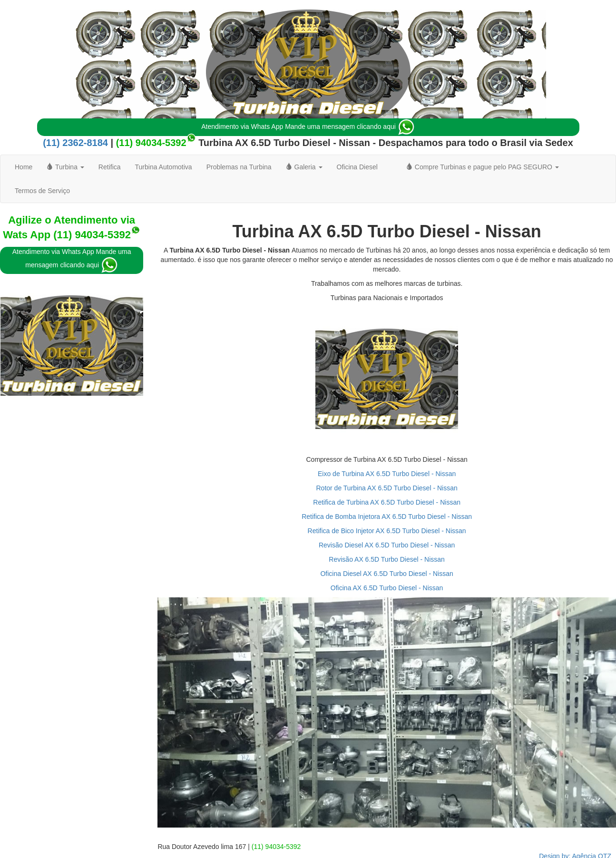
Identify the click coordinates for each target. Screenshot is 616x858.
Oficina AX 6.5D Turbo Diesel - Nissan (387, 588)
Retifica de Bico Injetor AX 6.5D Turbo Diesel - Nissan (387, 531)
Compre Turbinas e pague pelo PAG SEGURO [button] (483, 167)
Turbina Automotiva (164, 167)
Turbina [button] (65, 167)
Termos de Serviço (42, 191)
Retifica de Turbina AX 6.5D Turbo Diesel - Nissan (387, 502)
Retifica (110, 167)
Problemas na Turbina (239, 167)
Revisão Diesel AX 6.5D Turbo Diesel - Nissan (387, 545)
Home (24, 167)
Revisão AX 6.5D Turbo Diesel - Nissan (387, 559)
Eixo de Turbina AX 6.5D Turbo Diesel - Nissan (387, 474)
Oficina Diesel (357, 167)
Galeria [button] (304, 167)
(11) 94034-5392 (151, 143)
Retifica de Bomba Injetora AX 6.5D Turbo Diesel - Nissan (387, 517)
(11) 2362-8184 (75, 143)
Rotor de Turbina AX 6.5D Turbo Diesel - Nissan (386, 488)
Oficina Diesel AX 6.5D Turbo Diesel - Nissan (386, 574)
